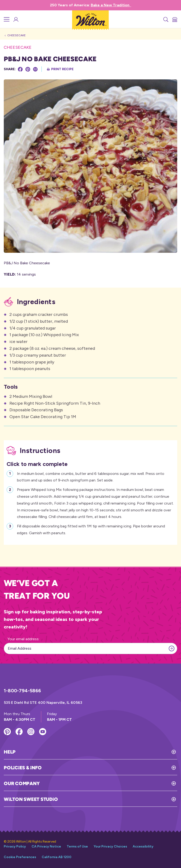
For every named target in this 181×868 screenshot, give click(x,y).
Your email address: (23, 639)
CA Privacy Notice (46, 846)
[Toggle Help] (96, 752)
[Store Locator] (174, 19)
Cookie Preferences (20, 857)
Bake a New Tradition (111, 5)
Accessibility (143, 846)
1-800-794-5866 (22, 691)
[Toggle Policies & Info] (109, 768)
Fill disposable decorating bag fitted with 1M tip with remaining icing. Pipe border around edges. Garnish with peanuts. (91, 529)
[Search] (165, 19)
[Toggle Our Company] (108, 783)
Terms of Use (77, 846)
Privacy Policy (15, 846)
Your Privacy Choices (110, 846)
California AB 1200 (57, 857)
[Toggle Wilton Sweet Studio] (117, 799)
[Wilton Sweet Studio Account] (16, 19)
